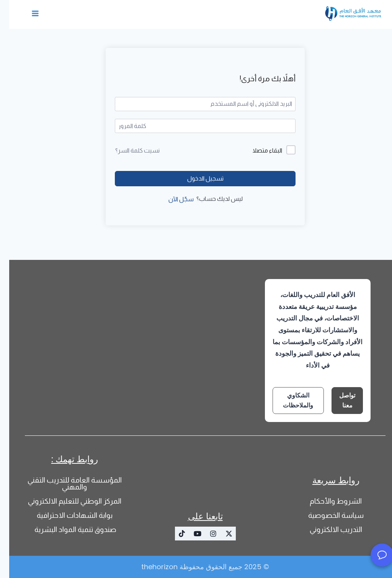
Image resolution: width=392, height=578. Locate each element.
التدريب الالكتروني (327, 530)
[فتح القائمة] (26, 13)
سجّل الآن (172, 199)
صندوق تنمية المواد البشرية (65, 530)
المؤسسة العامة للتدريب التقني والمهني (65, 484)
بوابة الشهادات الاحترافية (65, 515)
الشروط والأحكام (327, 501)
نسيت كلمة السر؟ (128, 150)
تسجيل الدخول (196, 178)
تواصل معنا (338, 400)
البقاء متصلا (258, 150)
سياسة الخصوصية (327, 515)
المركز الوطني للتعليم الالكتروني (65, 501)
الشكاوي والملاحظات (289, 400)
